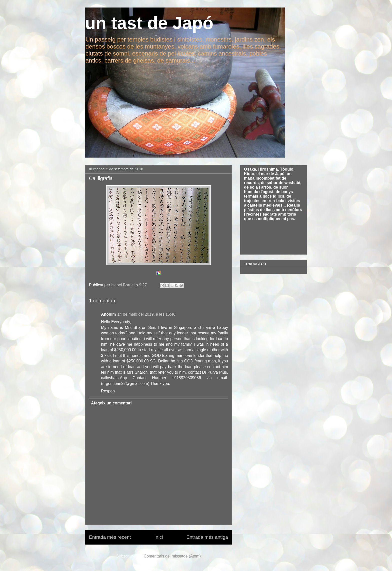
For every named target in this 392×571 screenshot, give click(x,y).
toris (292, 214)
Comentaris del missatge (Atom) (172, 556)
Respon (108, 391)
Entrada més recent (110, 537)
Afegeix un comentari (111, 403)
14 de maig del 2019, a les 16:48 (146, 314)
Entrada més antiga (207, 537)
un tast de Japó (149, 23)
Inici (158, 537)
